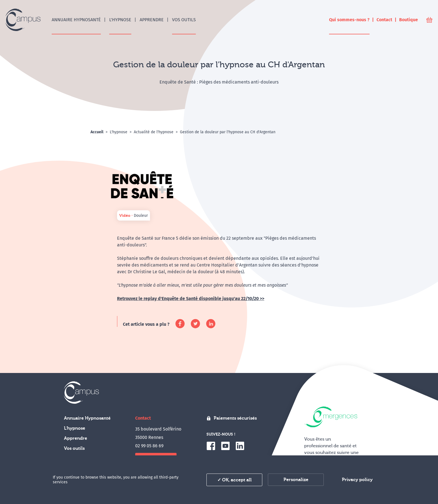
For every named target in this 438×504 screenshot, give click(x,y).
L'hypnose (75, 428)
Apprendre (76, 438)
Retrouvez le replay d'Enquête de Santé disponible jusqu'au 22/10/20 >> (191, 299)
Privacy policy (357, 480)
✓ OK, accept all (235, 480)
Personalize (296, 480)
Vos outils (74, 448)
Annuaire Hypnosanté (87, 418)
